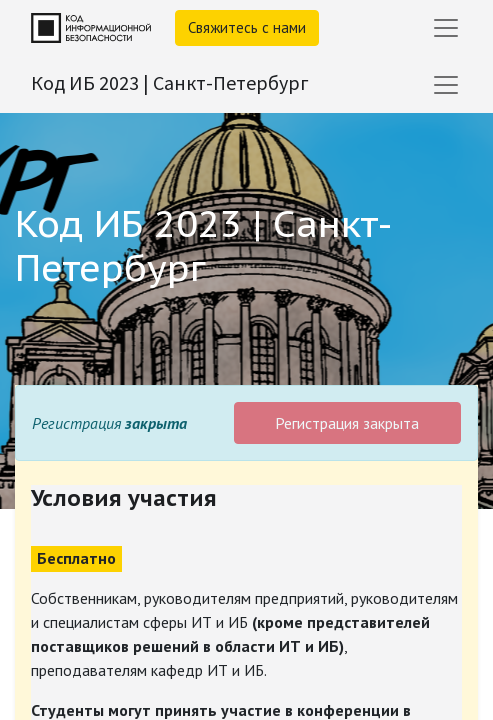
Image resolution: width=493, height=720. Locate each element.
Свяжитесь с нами (247, 27)
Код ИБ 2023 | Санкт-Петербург (170, 82)
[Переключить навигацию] (446, 85)
